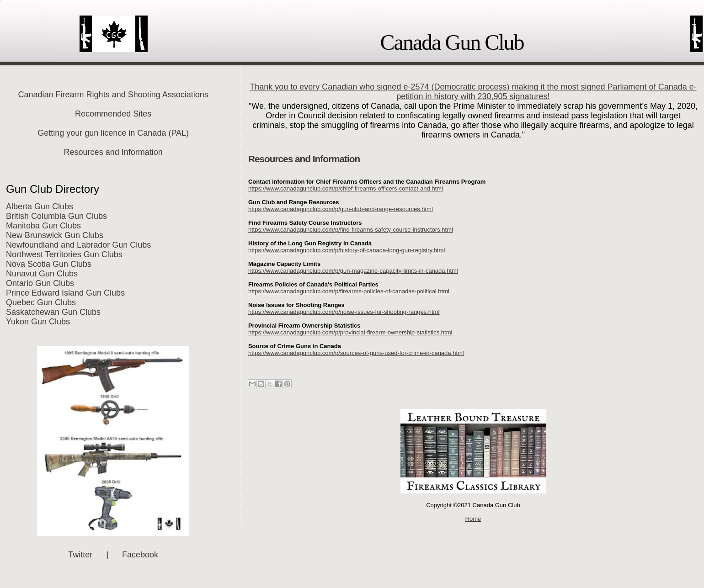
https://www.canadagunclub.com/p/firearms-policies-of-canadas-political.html (349, 291)
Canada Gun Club (452, 42)
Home (473, 519)
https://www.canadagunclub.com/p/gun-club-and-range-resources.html (341, 209)
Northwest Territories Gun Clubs (64, 254)
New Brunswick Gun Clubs (55, 235)
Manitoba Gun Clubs (43, 226)
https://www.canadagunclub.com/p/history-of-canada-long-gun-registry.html (347, 250)
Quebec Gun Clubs (41, 302)
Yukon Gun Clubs (38, 322)
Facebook (140, 555)
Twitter (80, 555)
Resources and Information (113, 152)
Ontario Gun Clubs (40, 283)
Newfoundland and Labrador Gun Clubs (78, 245)
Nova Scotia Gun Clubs (49, 264)
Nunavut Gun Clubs (42, 274)
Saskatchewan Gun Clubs (53, 312)
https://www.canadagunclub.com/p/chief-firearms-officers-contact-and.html (346, 188)
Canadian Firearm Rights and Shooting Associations (113, 95)
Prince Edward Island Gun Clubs (65, 293)
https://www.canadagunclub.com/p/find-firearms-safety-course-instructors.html (351, 230)
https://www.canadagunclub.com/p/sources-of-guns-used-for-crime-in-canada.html (356, 353)
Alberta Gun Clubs (40, 207)
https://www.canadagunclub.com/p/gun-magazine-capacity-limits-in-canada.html (353, 271)
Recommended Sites (113, 114)
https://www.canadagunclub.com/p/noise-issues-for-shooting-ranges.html (344, 312)
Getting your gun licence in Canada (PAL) (113, 133)
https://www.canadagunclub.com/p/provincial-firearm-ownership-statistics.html (350, 332)
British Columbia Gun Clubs (56, 216)
